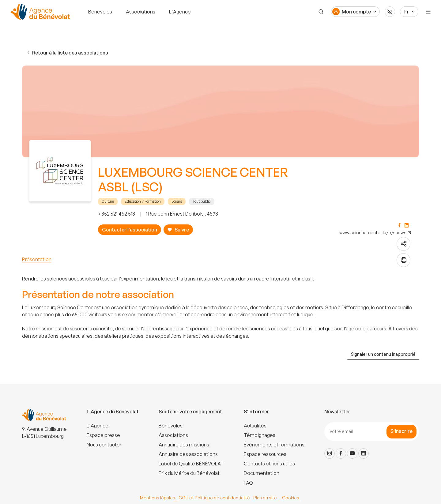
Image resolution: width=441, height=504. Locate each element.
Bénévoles (100, 12)
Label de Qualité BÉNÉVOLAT (191, 464)
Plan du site (265, 498)
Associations (141, 12)
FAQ (248, 483)
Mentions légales (158, 498)
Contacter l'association (130, 230)
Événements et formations (274, 445)
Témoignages (260, 435)
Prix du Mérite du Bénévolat (189, 473)
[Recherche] (321, 12)
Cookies (291, 498)
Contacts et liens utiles (269, 464)
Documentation (262, 473)
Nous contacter (104, 445)
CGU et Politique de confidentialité (214, 498)
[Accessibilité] (390, 12)
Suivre (178, 230)
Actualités (255, 426)
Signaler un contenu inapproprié (383, 354)
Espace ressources (265, 454)
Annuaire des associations (188, 454)
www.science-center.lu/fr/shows (373, 233)
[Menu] (428, 12)
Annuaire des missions (184, 445)
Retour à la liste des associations (67, 53)
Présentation (37, 259)
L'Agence (180, 12)
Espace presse (103, 435)
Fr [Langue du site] (407, 12)
